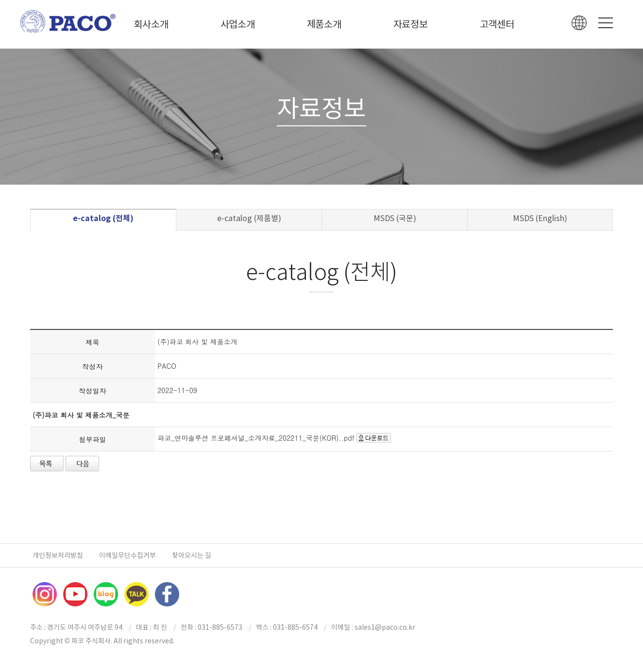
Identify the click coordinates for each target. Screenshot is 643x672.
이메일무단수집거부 (127, 555)
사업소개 (238, 24)
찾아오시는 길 (192, 555)
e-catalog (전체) (103, 218)
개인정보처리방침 (58, 555)
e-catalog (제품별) (249, 218)
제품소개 (324, 24)
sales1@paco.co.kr (385, 627)
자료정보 (411, 24)
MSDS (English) (540, 218)
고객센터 (497, 24)
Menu (606, 23)
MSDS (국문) (395, 218)
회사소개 (151, 24)
